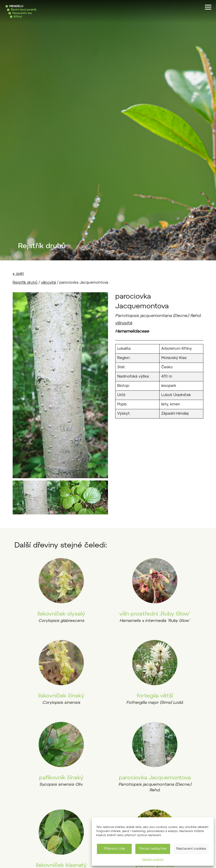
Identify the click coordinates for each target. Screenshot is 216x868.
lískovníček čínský (61, 696)
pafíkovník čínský (61, 778)
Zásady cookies (153, 860)
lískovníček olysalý (61, 614)
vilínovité (48, 283)
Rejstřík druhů (25, 283)
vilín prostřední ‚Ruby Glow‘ (155, 614)
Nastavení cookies (191, 849)
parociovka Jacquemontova (155, 778)
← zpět (18, 274)
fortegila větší (155, 696)
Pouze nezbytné (153, 849)
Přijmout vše (114, 849)
